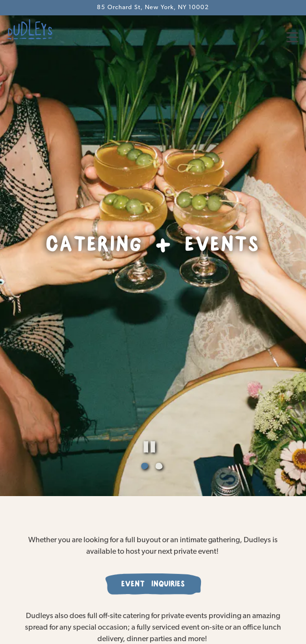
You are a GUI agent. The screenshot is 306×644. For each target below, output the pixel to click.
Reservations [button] (153, 632)
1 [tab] (146, 432)
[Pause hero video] (177, 411)
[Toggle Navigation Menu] (292, 37)
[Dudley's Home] (41, 29)
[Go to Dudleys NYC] (153, 7)
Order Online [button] (153, 608)
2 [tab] (160, 432)
